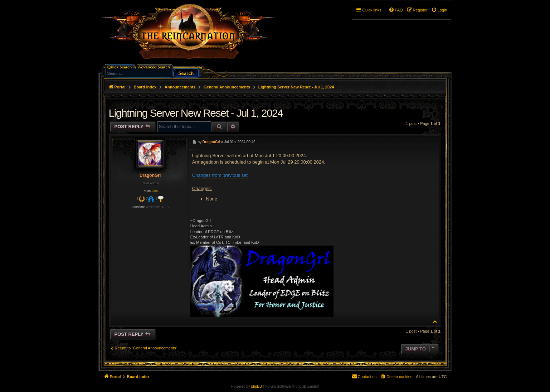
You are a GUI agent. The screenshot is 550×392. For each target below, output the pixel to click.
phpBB (257, 386)
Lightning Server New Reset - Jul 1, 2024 (296, 87)
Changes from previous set (220, 175)
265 (155, 191)
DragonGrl (150, 175)
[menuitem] (439, 10)
